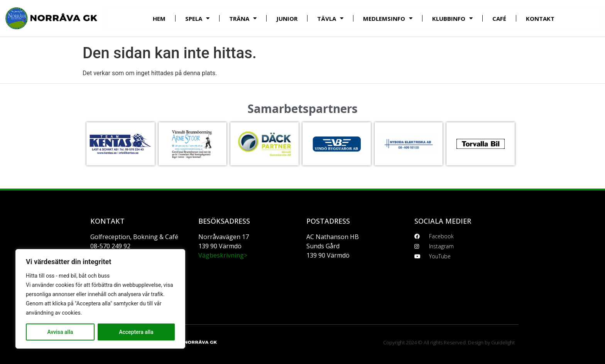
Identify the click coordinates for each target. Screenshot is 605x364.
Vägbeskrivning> (223, 255)
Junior (287, 19)
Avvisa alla (60, 332)
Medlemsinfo (388, 18)
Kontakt (540, 19)
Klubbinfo (452, 18)
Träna (243, 18)
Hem (159, 19)
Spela (197, 18)
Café (499, 19)
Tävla (330, 18)
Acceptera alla (136, 332)
